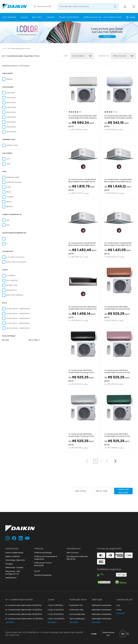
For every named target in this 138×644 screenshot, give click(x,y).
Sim (8, 220)
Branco (10, 207)
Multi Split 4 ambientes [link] (102, 614)
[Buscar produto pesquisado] (115, 6)
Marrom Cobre (13, 177)
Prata (9, 192)
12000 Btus (11, 98)
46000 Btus (11, 132)
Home (4, 49)
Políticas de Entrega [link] (43, 553)
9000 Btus (11, 93)
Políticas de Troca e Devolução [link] (43, 564)
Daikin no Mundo (13, 556)
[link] (10, 17)
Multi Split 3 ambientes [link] (102, 610)
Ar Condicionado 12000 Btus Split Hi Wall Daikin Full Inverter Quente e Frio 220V (118, 117)
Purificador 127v (76, 605)
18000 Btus (11, 103)
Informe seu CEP (42, 6)
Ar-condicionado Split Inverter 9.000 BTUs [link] (23, 605)
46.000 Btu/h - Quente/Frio (18, 328)
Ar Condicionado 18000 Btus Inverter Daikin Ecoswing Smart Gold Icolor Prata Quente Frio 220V (82, 435)
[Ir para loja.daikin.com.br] (15, 6)
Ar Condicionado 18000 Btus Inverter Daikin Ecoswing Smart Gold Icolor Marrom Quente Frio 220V (117, 308)
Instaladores (11, 578)
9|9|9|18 (9, 79)
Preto (9, 202)
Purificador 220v (76, 610)
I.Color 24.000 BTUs (56, 619)
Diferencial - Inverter (14, 568)
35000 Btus (11, 122)
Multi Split (97, 600)
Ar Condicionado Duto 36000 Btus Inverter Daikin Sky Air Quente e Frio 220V (83, 308)
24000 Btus (11, 107)
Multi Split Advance (15, 295)
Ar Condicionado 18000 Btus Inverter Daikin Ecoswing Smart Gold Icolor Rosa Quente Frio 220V (118, 372)
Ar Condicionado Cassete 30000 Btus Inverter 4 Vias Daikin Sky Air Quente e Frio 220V (118, 244)
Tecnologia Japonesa (15, 560)
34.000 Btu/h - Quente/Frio (18, 314)
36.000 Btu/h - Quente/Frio (18, 309)
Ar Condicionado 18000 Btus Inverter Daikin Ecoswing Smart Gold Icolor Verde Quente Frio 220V (118, 435)
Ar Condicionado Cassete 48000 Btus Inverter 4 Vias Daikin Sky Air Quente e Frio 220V (82, 181)
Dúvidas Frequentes (43, 575)
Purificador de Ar (78, 600)
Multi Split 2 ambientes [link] (102, 605)
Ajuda (131, 17)
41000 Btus (11, 127)
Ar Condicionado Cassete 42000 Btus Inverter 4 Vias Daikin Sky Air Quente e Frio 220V (118, 181)
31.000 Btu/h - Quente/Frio (18, 323)
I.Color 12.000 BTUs (56, 610)
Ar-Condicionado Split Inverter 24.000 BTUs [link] (24, 619)
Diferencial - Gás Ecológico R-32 (13, 573)
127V (8, 159)
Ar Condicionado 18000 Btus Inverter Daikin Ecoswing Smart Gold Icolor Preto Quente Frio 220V (82, 372)
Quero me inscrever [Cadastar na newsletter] (123, 491)
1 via (118, 605)
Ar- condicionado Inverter (19, 600)
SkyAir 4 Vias (12, 285)
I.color (51, 600)
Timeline (9, 564)
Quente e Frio (12, 145)
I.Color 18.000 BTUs (56, 614)
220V (8, 164)
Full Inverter (12, 280)
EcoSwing (11, 276)
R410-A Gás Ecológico (16, 262)
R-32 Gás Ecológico (15, 257)
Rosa (8, 187)
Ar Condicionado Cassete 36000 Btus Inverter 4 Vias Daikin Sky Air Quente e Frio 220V (82, 244)
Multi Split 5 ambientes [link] (102, 619)
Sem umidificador (77, 619)
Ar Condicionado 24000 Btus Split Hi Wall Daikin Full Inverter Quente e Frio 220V (83, 117)
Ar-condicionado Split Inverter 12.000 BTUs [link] (24, 610)
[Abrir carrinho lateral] (134, 6)
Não (8, 225)
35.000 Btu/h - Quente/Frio (18, 318)
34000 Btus (11, 117)
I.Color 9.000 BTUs (56, 605)
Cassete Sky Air (124, 600)
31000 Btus (11, 112)
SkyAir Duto (12, 290)
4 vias (119, 610)
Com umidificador (77, 614)
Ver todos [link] (10, 622)
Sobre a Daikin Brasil (14, 553)
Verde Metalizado (14, 182)
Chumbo (10, 197)
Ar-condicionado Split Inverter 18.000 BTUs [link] (24, 614)
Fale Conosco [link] (73, 553)
